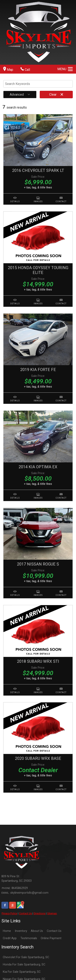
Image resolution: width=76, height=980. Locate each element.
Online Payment (51, 938)
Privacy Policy (9, 913)
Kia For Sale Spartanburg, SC (22, 972)
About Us (37, 931)
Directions (40, 913)
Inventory (21, 931)
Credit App (10, 938)
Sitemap (52, 913)
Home (7, 931)
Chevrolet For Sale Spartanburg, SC (26, 957)
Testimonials (29, 938)
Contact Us (25, 913)
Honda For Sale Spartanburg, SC (24, 965)
